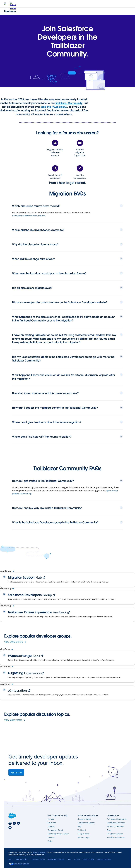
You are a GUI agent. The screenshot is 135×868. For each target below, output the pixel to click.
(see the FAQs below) (54, 107)
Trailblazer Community (69, 103)
